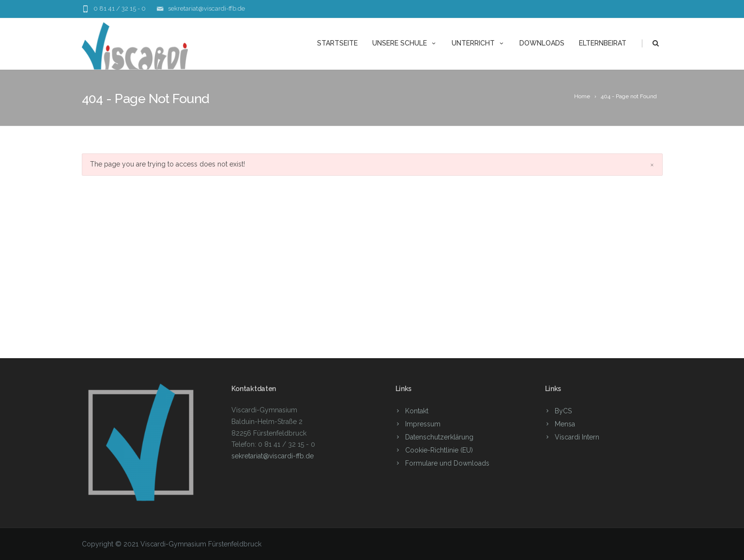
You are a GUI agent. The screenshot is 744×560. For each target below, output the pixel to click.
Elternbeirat (603, 43)
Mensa (565, 424)
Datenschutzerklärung (439, 437)
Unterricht (478, 43)
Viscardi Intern (577, 437)
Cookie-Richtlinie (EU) (439, 450)
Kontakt (417, 411)
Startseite (337, 43)
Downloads (542, 43)
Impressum (423, 424)
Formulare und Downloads (447, 463)
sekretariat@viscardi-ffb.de (206, 8)
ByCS (563, 411)
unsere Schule (405, 43)
